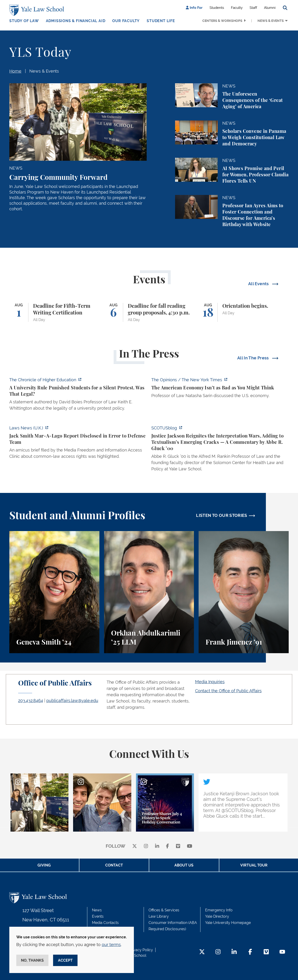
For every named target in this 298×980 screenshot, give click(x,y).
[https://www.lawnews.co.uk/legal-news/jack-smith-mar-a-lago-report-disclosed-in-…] (78, 443)
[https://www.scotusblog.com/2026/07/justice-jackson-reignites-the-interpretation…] (220, 450)
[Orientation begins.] (244, 313)
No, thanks (32, 960)
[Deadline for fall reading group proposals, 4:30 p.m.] (149, 313)
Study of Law (24, 21)
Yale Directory (217, 916)
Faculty (237, 8)
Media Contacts (105, 923)
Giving (44, 865)
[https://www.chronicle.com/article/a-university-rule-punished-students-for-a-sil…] (78, 395)
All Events (259, 284)
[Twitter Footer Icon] (202, 952)
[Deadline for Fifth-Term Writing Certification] (54, 313)
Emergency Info (219, 910)
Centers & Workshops (222, 21)
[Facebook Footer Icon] (250, 952)
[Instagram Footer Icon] (218, 952)
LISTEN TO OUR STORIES (222, 515)
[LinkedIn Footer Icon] (234, 952)
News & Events (271, 21)
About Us (184, 865)
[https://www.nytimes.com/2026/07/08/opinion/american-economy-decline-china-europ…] (220, 389)
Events (98, 916)
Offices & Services (164, 910)
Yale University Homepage (228, 923)
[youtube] (190, 846)
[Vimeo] (178, 846)
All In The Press (254, 358)
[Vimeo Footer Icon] (266, 952)
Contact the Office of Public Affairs (228, 691)
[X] (135, 846)
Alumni (270, 8)
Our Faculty (126, 21)
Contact (114, 865)
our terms (111, 945)
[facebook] (168, 846)
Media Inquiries (210, 682)
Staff (253, 8)
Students (217, 8)
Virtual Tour (254, 865)
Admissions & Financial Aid (76, 21)
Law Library (159, 916)
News (97, 910)
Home (15, 71)
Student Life (161, 21)
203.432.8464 (31, 701)
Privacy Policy (141, 950)
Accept (65, 960)
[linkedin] (157, 846)
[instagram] (146, 846)
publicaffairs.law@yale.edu (72, 701)
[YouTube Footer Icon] (282, 952)
